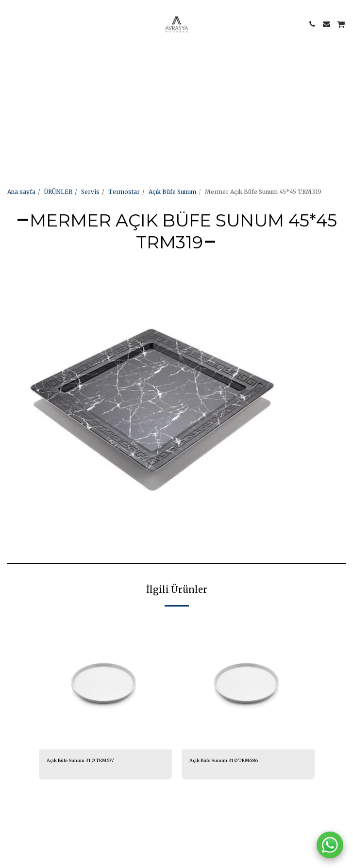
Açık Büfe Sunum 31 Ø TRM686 (224, 761)
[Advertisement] (173, 68)
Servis (90, 192)
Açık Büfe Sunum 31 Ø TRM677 (80, 761)
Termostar (124, 192)
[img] (105, 683)
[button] (11, 24)
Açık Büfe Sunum (172, 192)
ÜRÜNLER (58, 192)
